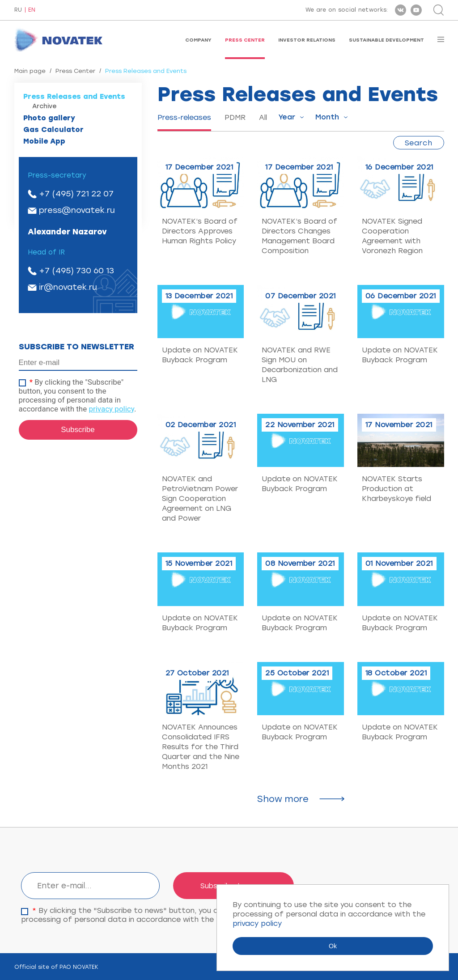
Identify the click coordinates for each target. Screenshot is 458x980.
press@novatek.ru (77, 210)
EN (32, 10)
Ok (333, 946)
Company (198, 40)
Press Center (245, 40)
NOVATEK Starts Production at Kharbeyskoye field (397, 489)
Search (419, 143)
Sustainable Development (386, 40)
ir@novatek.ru (68, 287)
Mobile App (44, 141)
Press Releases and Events (74, 96)
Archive (45, 106)
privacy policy (111, 409)
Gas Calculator (53, 129)
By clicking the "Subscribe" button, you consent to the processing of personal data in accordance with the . (78, 395)
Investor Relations (307, 40)
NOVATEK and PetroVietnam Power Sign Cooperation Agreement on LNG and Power (200, 498)
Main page (30, 71)
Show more (283, 799)
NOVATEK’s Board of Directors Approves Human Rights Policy (200, 231)
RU (18, 10)
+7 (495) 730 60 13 (76, 271)
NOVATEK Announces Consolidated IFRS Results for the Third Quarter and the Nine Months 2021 (201, 747)
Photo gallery (49, 118)
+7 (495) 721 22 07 (76, 194)
